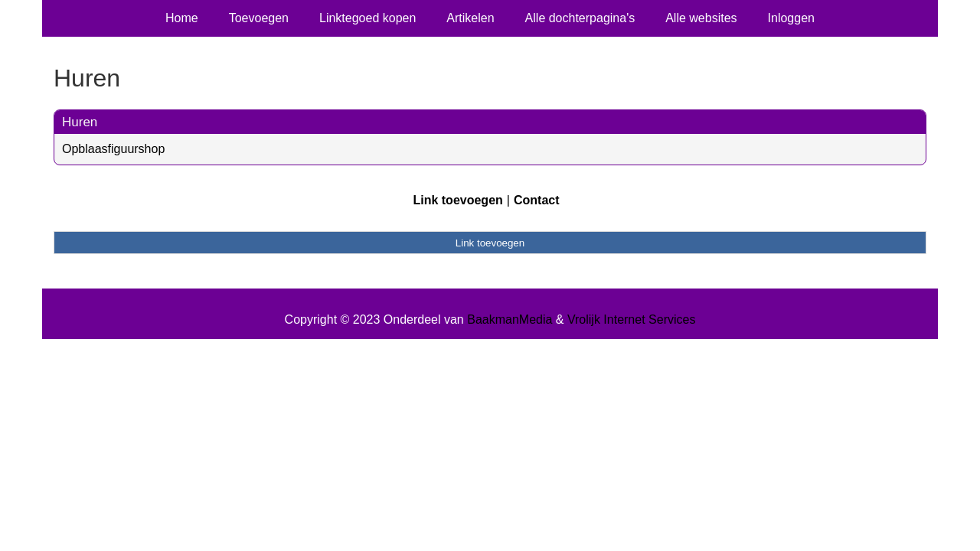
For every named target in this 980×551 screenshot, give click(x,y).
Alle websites (701, 18)
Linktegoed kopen (367, 18)
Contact (537, 200)
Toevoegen (259, 18)
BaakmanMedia (510, 320)
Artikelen (470, 18)
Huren (80, 122)
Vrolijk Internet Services (631, 320)
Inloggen (791, 18)
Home (182, 18)
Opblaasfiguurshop (113, 149)
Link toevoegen (457, 200)
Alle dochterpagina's (580, 18)
